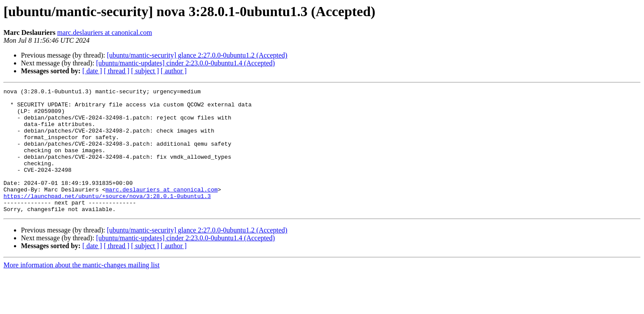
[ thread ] (117, 71)
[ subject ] (145, 71)
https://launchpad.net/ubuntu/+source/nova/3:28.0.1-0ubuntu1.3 (107, 218)
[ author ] (174, 71)
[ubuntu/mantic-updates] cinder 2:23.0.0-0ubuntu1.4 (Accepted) (185, 63)
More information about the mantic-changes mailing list (81, 290)
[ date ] (92, 71)
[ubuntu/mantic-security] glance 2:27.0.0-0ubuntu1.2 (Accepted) (197, 55)
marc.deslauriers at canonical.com (105, 32)
